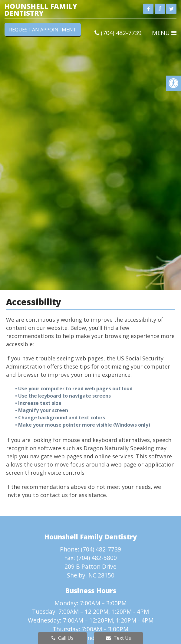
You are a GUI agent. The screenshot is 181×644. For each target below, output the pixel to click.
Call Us (63, 638)
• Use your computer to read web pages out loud (74, 389)
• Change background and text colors (61, 418)
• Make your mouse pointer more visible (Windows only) (83, 425)
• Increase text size (39, 403)
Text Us (118, 638)
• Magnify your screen (42, 410)
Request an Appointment (43, 30)
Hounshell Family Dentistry (41, 10)
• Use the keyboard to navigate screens (64, 396)
